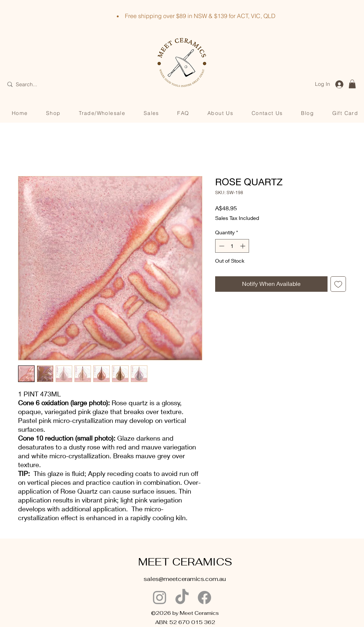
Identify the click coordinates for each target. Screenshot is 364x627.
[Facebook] (204, 598)
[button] (352, 84)
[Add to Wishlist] (338, 284)
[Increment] (243, 246)
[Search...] (41, 85)
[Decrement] (221, 246)
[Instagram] (160, 598)
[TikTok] (182, 598)
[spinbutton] (232, 246)
